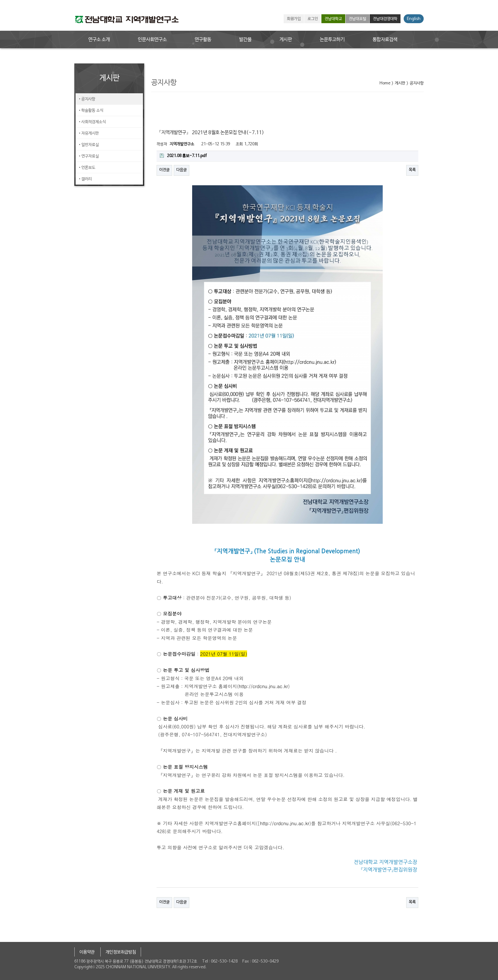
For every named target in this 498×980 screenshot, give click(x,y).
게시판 (286, 40)
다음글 (182, 170)
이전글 (164, 170)
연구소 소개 (99, 40)
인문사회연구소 (152, 40)
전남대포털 (357, 19)
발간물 (245, 40)
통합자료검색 (385, 40)
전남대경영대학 (385, 19)
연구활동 (203, 40)
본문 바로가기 (0, 0)
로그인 (313, 19)
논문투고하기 (332, 40)
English (414, 19)
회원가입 (294, 19)
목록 (412, 170)
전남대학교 (333, 19)
